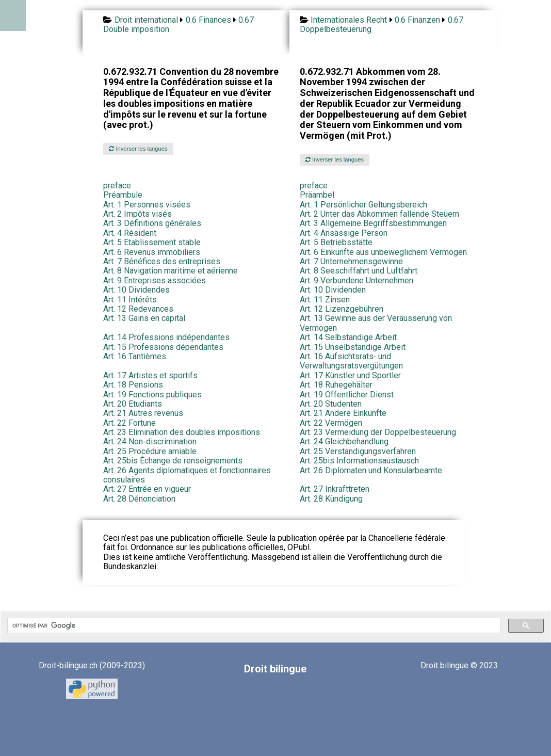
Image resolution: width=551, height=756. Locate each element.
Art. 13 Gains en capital (144, 318)
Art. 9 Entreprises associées (155, 280)
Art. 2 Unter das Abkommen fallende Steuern (379, 214)
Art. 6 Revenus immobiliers (152, 252)
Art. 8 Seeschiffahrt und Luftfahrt (359, 271)
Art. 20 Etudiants (133, 404)
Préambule (123, 195)
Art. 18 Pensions (133, 385)
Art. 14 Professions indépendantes (166, 337)
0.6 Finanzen (417, 20)
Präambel (317, 195)
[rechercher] (253, 625)
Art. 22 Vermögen (331, 423)
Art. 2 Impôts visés (137, 214)
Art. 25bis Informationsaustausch (359, 461)
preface (117, 186)
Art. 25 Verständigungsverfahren (358, 451)
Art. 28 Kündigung (331, 499)
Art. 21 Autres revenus (143, 413)
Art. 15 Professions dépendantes (163, 347)
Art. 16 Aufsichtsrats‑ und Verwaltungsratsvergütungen (351, 361)
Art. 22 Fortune (129, 423)
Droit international (146, 20)
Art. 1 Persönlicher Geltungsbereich (363, 205)
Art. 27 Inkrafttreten (335, 489)
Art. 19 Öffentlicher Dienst (347, 395)
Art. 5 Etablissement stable (152, 242)
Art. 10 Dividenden (333, 290)
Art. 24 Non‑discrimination (150, 441)
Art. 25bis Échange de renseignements (173, 461)
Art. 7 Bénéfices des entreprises (162, 261)
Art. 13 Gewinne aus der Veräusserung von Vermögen (376, 323)
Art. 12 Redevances (138, 309)
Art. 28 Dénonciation (139, 499)
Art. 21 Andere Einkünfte (343, 413)
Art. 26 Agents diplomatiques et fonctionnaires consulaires (187, 475)
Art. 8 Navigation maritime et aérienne (171, 271)
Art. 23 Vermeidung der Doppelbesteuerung (378, 432)
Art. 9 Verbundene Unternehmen (356, 280)
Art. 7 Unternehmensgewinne (351, 261)
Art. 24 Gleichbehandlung (344, 441)
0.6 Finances (208, 20)
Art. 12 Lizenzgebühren (342, 309)
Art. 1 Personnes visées (147, 205)
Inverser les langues (138, 149)
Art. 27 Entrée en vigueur (147, 489)
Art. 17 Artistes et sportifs (150, 375)
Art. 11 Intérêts (130, 300)
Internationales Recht (349, 20)
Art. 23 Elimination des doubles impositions (182, 432)
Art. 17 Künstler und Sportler (350, 375)
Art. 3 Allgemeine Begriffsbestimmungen (373, 223)
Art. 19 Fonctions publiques (152, 395)
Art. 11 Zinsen (325, 300)
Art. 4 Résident (130, 233)
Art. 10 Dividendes (136, 290)
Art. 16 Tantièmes (135, 356)
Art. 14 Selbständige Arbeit (348, 337)
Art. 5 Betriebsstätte (336, 242)
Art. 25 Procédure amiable (150, 451)
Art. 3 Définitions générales (152, 223)
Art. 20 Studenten (331, 404)
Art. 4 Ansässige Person (344, 233)
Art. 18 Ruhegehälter (336, 385)
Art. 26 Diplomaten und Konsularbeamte (371, 470)
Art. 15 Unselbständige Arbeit (353, 347)
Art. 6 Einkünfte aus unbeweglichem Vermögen (383, 252)
